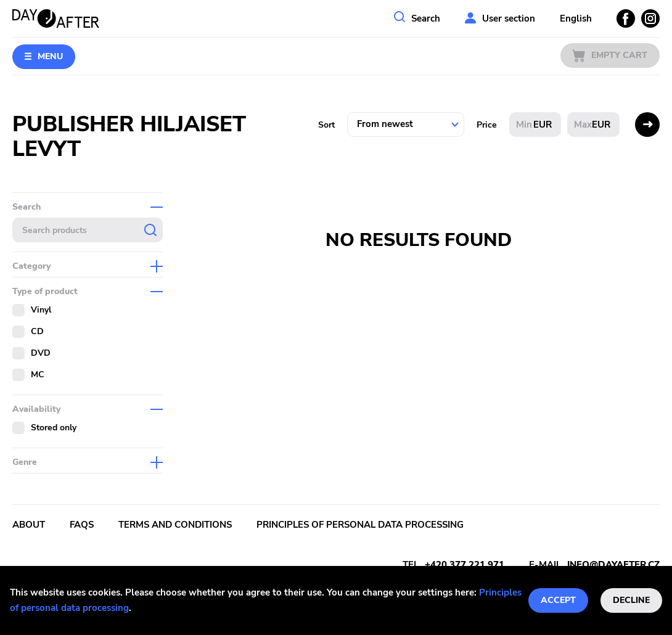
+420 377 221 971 (465, 565)
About (29, 525)
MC (38, 375)
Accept (558, 600)
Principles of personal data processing (360, 525)
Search (426, 18)
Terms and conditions (175, 525)
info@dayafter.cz (613, 565)
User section (509, 18)
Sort (326, 125)
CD (37, 331)
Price (487, 125)
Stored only (54, 428)
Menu (50, 56)
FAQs (82, 525)
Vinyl (41, 310)
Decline (631, 600)
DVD (41, 353)
